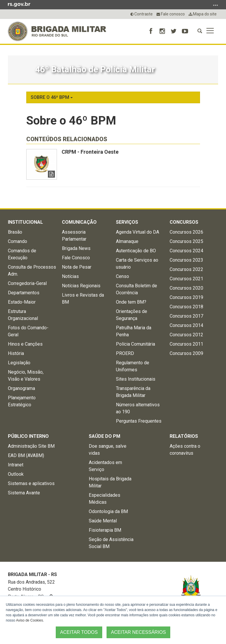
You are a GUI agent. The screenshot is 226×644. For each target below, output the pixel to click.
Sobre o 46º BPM (52, 97)
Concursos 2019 (186, 297)
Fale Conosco (76, 258)
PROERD (125, 353)
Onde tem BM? (131, 302)
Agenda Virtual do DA (138, 232)
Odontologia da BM (108, 511)
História (16, 353)
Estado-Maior (22, 302)
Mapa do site (203, 14)
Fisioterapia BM (105, 530)
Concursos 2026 (186, 232)
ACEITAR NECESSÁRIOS (138, 632)
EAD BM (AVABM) (26, 455)
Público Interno (28, 436)
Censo (122, 276)
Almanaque (127, 241)
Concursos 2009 (186, 353)
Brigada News (76, 248)
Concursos (184, 222)
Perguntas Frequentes (139, 421)
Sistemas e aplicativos (31, 483)
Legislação (19, 363)
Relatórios (184, 436)
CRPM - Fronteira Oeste (90, 152)
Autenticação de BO (136, 251)
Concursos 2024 (186, 251)
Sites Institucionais (136, 379)
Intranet (16, 465)
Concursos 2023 (186, 260)
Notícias (70, 276)
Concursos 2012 (186, 335)
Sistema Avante (24, 493)
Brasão (15, 232)
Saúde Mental (103, 521)
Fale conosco (171, 14)
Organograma (21, 388)
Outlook (16, 474)
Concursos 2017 (186, 316)
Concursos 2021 (186, 279)
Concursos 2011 (186, 344)
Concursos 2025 (186, 241)
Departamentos (24, 293)
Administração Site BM (31, 446)
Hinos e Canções (25, 344)
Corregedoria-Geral (27, 283)
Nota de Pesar (77, 267)
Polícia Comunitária (135, 344)
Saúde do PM (105, 436)
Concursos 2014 (186, 325)
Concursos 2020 (186, 288)
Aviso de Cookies (30, 620)
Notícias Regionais (81, 286)
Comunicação (79, 222)
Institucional (25, 222)
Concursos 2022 (186, 269)
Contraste (142, 14)
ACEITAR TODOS (79, 632)
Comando (18, 241)
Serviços (127, 222)
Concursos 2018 (186, 307)
